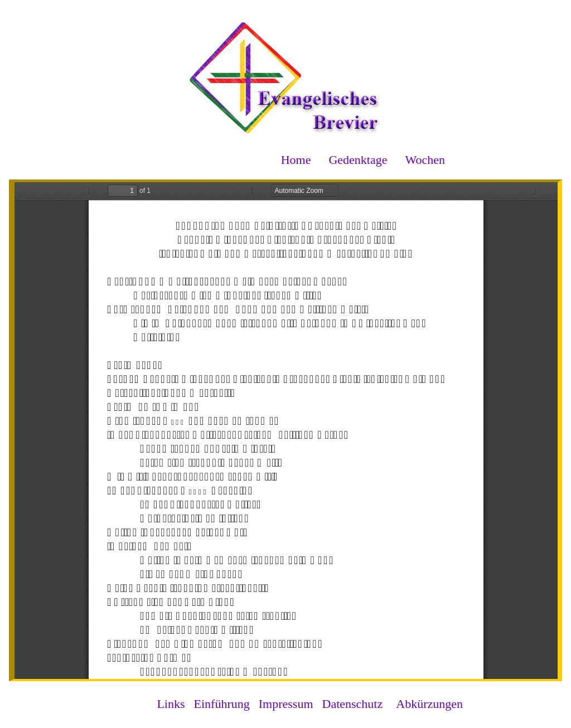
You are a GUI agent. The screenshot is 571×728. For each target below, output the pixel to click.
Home (296, 160)
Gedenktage (358, 160)
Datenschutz (353, 704)
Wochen (425, 160)
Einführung (222, 704)
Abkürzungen (429, 704)
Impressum (286, 704)
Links (171, 704)
